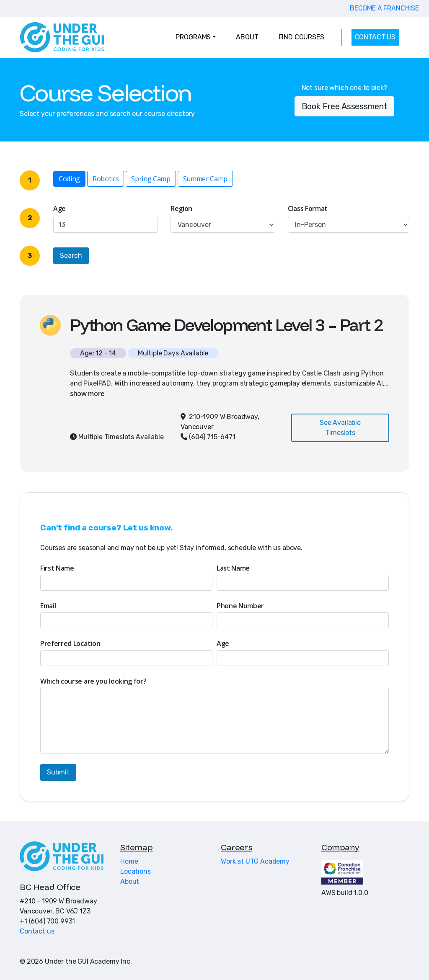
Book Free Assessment (345, 106)
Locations (136, 871)
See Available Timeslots (340, 428)
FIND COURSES (301, 37)
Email (48, 606)
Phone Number (240, 606)
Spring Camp (151, 179)
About (130, 881)
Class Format (308, 208)
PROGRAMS (193, 37)
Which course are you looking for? (93, 681)
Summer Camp (205, 179)
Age (59, 208)
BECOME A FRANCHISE (384, 8)
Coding (69, 179)
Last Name (233, 568)
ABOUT (247, 37)
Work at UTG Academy (255, 861)
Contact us (37, 931)
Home (129, 861)
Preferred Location (70, 643)
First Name (57, 568)
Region (181, 208)
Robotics (106, 179)
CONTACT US (375, 37)
